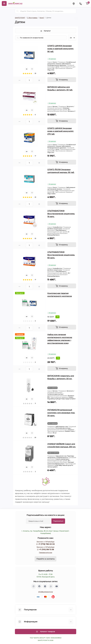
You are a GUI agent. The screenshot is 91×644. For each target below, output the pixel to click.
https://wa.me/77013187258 (51, 586)
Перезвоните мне (45, 553)
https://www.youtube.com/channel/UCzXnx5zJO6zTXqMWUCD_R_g (57, 586)
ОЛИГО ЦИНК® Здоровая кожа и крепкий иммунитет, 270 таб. (61, 131)
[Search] (18, 11)
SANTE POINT (20, 18)
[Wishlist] (32, 69)
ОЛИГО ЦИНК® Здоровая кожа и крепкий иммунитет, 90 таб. (61, 49)
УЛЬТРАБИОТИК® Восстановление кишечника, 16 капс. (61, 214)
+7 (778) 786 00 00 (46, 544)
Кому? (42, 18)
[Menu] (4, 3)
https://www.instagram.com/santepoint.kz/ (34, 586)
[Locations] (74, 3)
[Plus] (39, 80)
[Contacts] (81, 3)
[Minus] (19, 80)
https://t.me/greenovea (45, 586)
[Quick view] (27, 69)
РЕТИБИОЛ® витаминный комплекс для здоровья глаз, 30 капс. (61, 413)
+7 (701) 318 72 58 (46, 549)
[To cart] (62, 80)
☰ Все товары (32, 18)
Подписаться (58, 521)
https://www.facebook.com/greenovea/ (39, 586)
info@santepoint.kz (45, 592)
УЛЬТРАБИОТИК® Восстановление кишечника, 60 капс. (61, 255)
